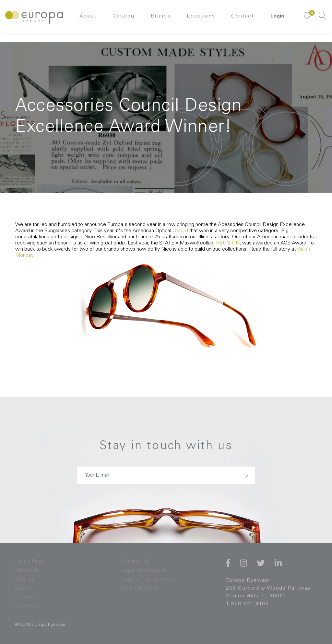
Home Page (31, 561)
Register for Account (149, 579)
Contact (247, 21)
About (84, 21)
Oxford (180, 231)
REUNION (228, 243)
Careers (26, 597)
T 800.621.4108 (247, 604)
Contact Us (136, 561)
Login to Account (144, 571)
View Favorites (141, 588)
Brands (161, 21)
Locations (203, 21)
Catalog (122, 21)
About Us (28, 571)
